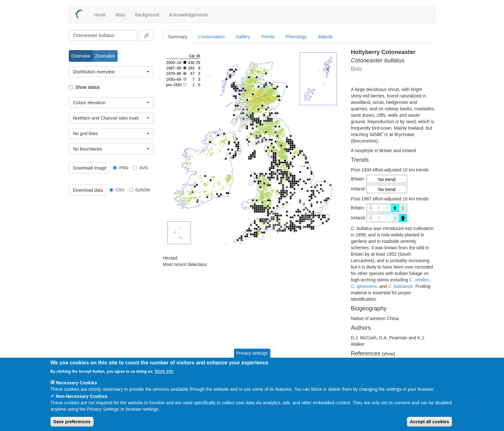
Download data (88, 190)
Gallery (243, 37)
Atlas (120, 15)
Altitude (325, 37)
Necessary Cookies (76, 383)
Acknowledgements (188, 15)
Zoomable (105, 56)
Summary (178, 37)
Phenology (296, 37)
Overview (81, 56)
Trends (268, 37)
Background (147, 15)
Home (100, 15)
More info (164, 371)
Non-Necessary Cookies (82, 396)
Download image (90, 168)
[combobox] (103, 35)
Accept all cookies (429, 422)
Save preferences (72, 422)
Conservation (211, 37)
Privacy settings (252, 353)
